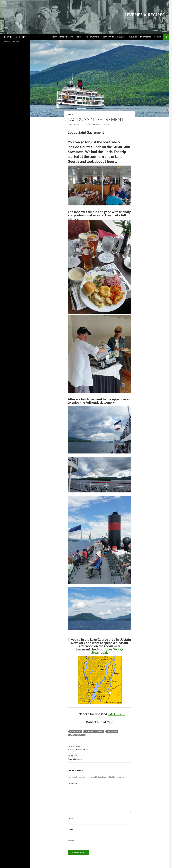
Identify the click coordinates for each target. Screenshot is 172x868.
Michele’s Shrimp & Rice (100, 748)
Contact (158, 37)
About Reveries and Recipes (63, 37)
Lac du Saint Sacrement (94, 732)
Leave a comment (103, 125)
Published (133, 37)
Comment (73, 783)
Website (72, 841)
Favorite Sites (146, 37)
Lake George (112, 732)
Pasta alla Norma (100, 757)
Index (79, 37)
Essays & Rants (108, 37)
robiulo (88, 125)
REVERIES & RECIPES (16, 37)
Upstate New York (77, 735)
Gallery (120, 37)
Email (71, 829)
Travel (71, 115)
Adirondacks (75, 732)
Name (71, 818)
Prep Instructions (92, 37)
